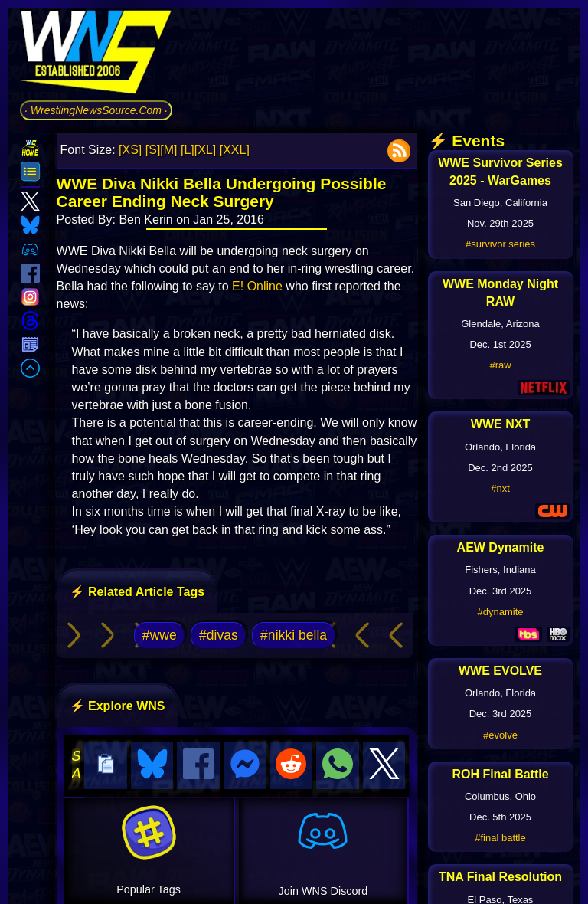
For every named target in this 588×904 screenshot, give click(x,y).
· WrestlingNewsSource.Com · (96, 110)
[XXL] (235, 150)
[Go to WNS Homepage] (96, 55)
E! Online (257, 286)
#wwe (160, 635)
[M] (168, 150)
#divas (219, 635)
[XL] (205, 150)
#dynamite (501, 612)
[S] (153, 150)
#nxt (500, 488)
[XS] (130, 150)
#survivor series (500, 244)
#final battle (500, 838)
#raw (500, 365)
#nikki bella (294, 635)
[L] (188, 150)
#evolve (500, 735)
